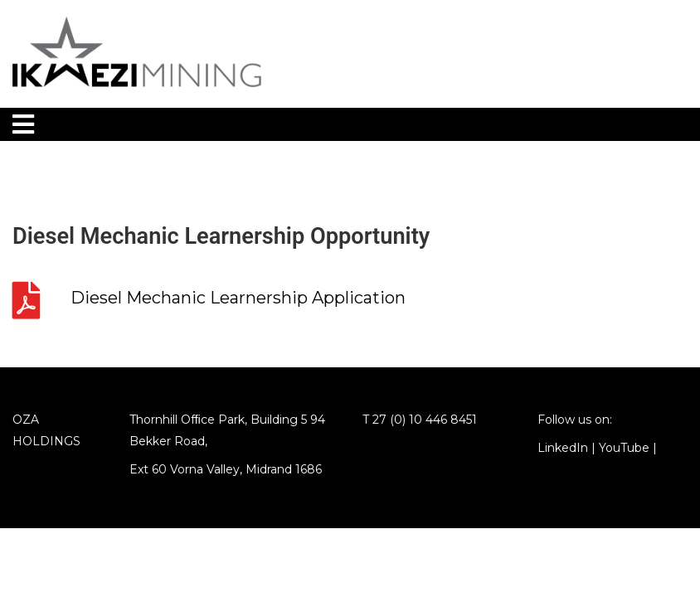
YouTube (624, 448)
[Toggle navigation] (23, 124)
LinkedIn (563, 448)
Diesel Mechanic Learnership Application (238, 298)
